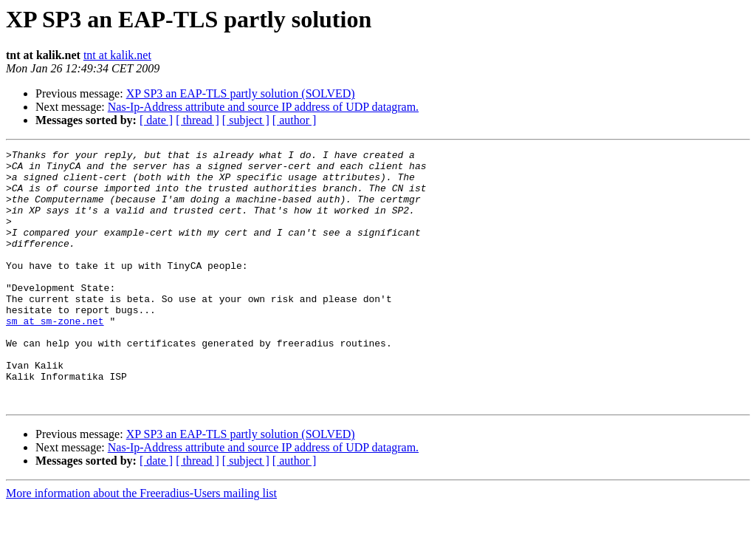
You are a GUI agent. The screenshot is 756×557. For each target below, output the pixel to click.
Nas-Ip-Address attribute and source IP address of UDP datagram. (263, 107)
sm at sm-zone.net (55, 356)
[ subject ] (246, 120)
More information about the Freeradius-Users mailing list (141, 544)
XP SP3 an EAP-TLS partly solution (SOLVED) (241, 93)
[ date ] (156, 120)
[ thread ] (197, 120)
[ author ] (295, 120)
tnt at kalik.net (117, 55)
